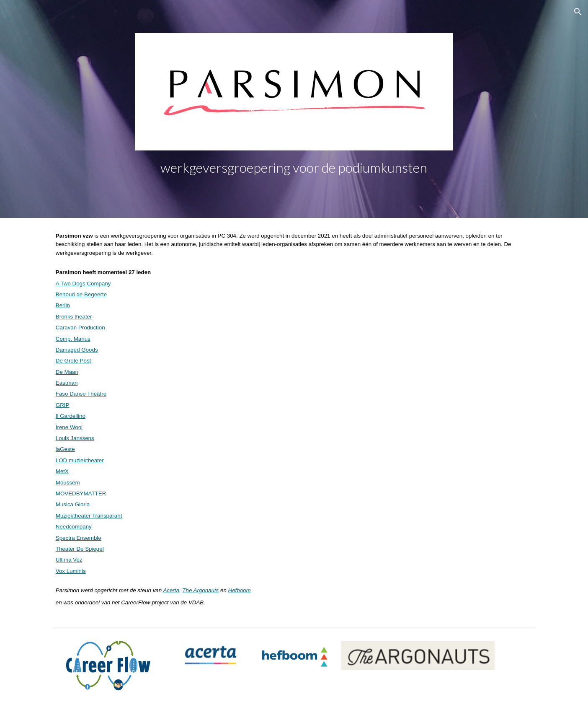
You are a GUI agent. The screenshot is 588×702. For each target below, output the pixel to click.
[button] (578, 12)
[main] (294, 167)
